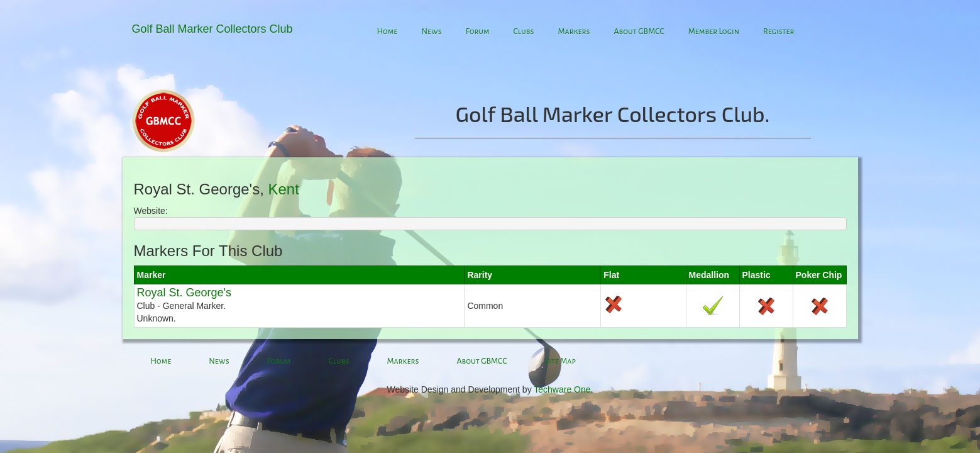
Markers (574, 31)
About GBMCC (639, 31)
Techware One (562, 389)
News (431, 31)
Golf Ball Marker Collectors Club (212, 29)
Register (779, 31)
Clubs (524, 31)
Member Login (714, 31)
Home (388, 31)
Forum (478, 31)
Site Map (560, 361)
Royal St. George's (184, 293)
